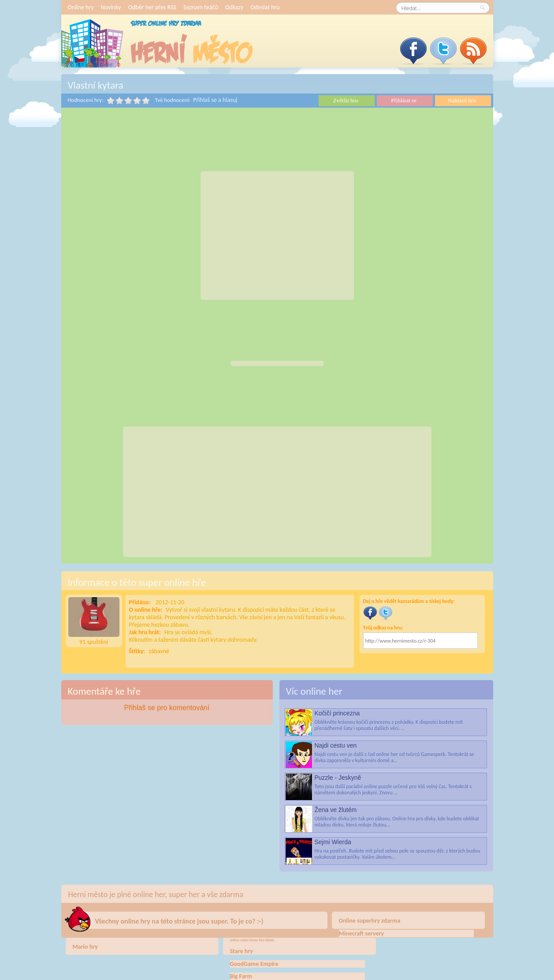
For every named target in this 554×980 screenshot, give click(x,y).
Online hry (81, 7)
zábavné (159, 651)
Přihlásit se (403, 100)
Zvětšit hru (346, 100)
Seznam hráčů (201, 7)
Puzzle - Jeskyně (338, 778)
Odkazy (234, 7)
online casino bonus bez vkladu (252, 940)
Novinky (111, 7)
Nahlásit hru (462, 100)
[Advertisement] (277, 236)
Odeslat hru (265, 7)
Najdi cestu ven (336, 745)
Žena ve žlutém (336, 810)
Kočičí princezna (337, 713)
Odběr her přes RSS (152, 7)
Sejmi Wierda (333, 842)
